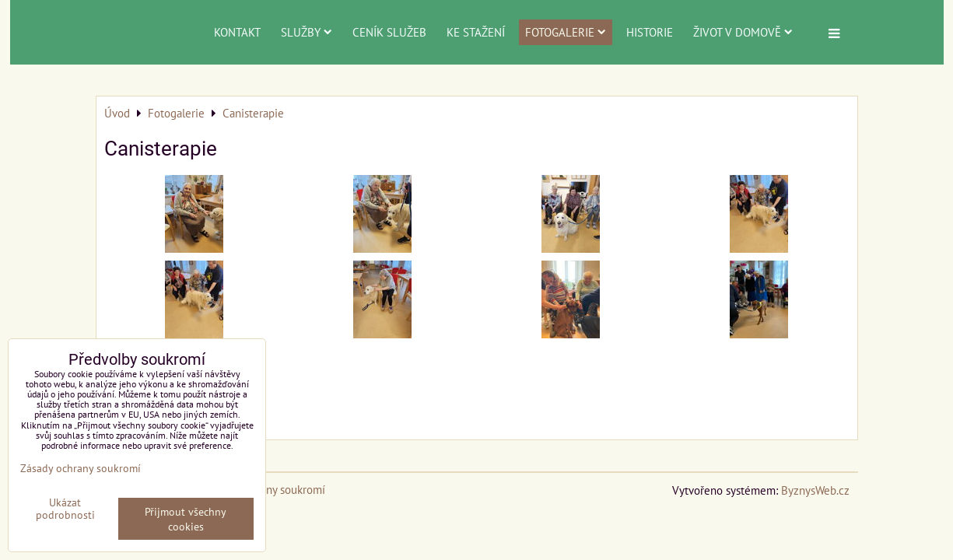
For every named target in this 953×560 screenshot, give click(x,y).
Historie (650, 32)
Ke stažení (476, 32)
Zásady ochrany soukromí (81, 468)
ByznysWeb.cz (815, 490)
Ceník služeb (389, 32)
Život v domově (743, 32)
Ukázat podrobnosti (65, 509)
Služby (307, 32)
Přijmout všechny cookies (186, 519)
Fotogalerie (566, 32)
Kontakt (237, 32)
